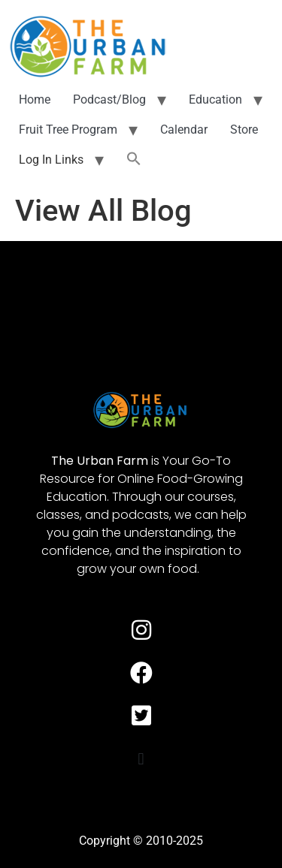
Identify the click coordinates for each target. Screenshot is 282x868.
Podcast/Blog (109, 99)
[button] (134, 160)
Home (35, 99)
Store (244, 130)
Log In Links (51, 160)
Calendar (184, 130)
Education (215, 99)
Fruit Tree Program (68, 130)
